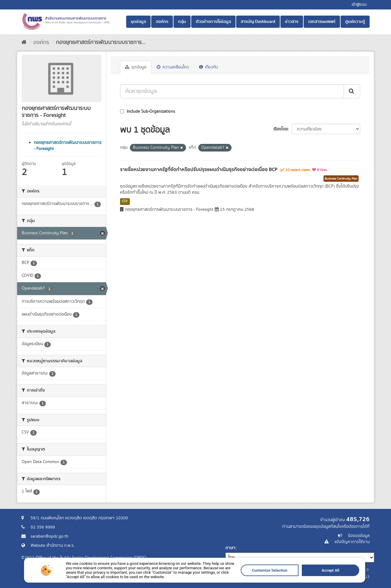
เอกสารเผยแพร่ (322, 22)
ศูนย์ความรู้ (355, 22)
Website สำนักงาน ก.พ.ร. (53, 546)
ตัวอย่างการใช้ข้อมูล (213, 22)
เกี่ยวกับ (208, 67)
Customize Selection (245, 578)
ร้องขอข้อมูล (359, 536)
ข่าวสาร (292, 22)
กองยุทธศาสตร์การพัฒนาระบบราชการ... (101, 42)
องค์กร (162, 22)
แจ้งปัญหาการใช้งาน (352, 542)
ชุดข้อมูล (138, 22)
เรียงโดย (281, 129)
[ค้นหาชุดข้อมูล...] (232, 91)
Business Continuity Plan (341, 179)
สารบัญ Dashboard (258, 22)
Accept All (289, 578)
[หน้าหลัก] (24, 42)
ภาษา (230, 548)
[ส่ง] (352, 91)
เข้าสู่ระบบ (359, 5)
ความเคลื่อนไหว (173, 67)
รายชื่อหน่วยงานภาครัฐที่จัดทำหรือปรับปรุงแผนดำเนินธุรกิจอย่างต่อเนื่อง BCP (199, 170)
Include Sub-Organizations (148, 111)
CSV (125, 201)
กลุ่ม (182, 22)
